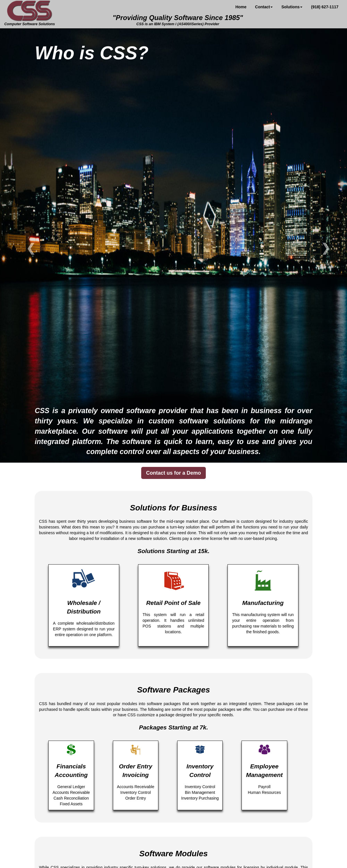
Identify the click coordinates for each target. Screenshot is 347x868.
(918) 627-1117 (325, 7)
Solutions (292, 7)
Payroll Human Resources (264, 769)
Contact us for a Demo (173, 473)
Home (241, 7)
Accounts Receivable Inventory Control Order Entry (136, 772)
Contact (264, 7)
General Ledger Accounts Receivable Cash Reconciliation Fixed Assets (71, 775)
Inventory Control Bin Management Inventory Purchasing (200, 772)
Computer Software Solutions (30, 13)
